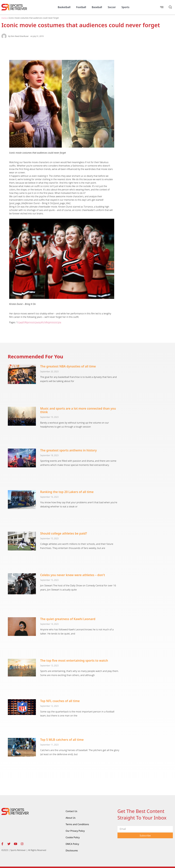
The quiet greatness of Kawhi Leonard (68, 619)
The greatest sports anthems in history (68, 450)
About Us (71, 818)
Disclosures (72, 850)
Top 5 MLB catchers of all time (62, 740)
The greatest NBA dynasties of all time (68, 366)
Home (4, 18)
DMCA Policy (72, 844)
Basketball (64, 7)
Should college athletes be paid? (64, 533)
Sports (125, 7)
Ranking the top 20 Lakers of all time (67, 492)
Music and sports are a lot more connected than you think (78, 410)
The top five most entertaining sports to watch (74, 660)
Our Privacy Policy (75, 831)
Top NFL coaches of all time (60, 701)
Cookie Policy (73, 837)
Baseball (97, 7)
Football (81, 7)
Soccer (112, 7)
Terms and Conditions (77, 824)
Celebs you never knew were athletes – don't (73, 575)
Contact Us (71, 811)
